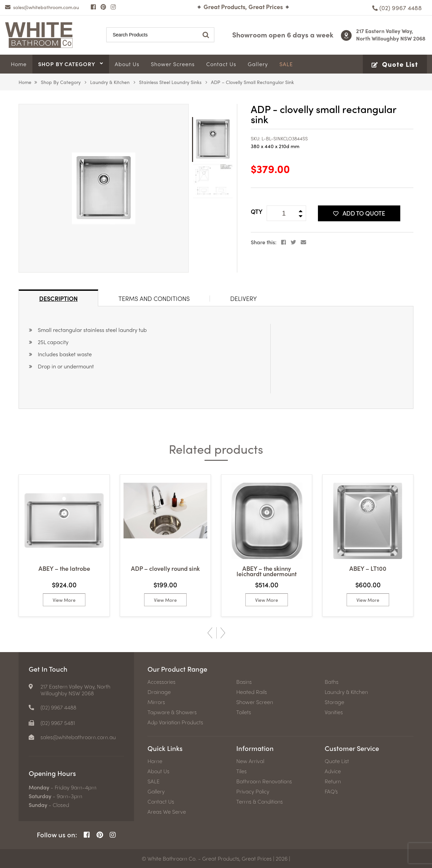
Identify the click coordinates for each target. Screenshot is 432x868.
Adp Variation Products (175, 722)
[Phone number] (397, 8)
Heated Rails (252, 692)
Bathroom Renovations (264, 781)
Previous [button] (210, 633)
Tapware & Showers (172, 712)
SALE (154, 781)
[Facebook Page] (93, 7)
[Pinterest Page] (103, 7)
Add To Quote (359, 213)
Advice (333, 771)
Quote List (337, 761)
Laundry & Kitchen (110, 82)
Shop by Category (61, 82)
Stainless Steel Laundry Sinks (170, 82)
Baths (332, 682)
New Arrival (250, 761)
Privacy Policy (253, 791)
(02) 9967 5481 (58, 723)
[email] (42, 7)
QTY (257, 211)
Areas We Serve (167, 812)
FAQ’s (331, 791)
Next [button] (223, 633)
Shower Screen (255, 702)
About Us (158, 771)
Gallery (156, 791)
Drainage (159, 692)
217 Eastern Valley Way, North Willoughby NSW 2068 (391, 35)
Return (333, 781)
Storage (334, 702)
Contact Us (161, 802)
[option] (104, 188)
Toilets (244, 712)
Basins (244, 682)
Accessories (161, 682)
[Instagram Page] (113, 7)
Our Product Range (177, 669)
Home (25, 82)
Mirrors (156, 702)
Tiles (241, 771)
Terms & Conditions (260, 802)
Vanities (334, 712)
